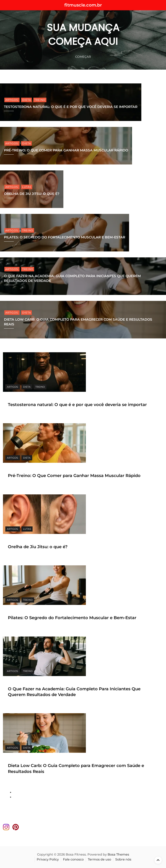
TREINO (40, 100)
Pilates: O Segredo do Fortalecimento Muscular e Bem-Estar (65, 237)
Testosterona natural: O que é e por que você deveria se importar (71, 107)
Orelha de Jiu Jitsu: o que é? (32, 194)
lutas (27, 187)
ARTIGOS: (12, 100)
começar (83, 57)
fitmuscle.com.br (83, 5)
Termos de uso (99, 859)
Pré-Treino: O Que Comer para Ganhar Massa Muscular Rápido (66, 150)
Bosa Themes (118, 854)
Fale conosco (73, 859)
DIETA (26, 100)
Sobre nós (123, 859)
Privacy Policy (48, 859)
